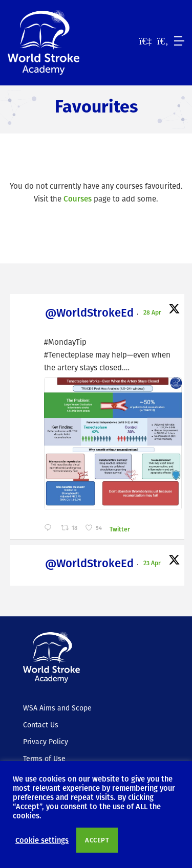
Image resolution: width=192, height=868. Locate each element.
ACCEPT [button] (97, 840)
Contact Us (41, 725)
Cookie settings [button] (42, 840)
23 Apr (153, 563)
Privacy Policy (46, 742)
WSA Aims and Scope (57, 708)
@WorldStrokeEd (89, 312)
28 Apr (153, 312)
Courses (78, 198)
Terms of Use (44, 759)
